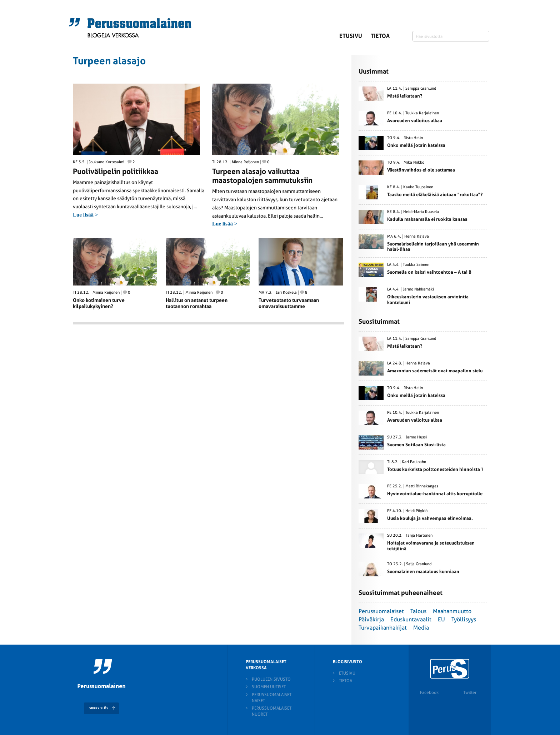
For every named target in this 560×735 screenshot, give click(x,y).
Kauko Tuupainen (418, 187)
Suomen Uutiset (269, 687)
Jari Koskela (286, 293)
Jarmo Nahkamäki (418, 289)
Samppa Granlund (421, 89)
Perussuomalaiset (381, 611)
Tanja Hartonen (419, 536)
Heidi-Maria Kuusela (421, 212)
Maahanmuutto (452, 611)
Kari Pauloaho (414, 462)
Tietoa (380, 36)
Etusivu (351, 36)
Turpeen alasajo (109, 61)
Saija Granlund (419, 564)
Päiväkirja (371, 619)
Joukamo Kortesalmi (107, 162)
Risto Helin (413, 138)
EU (441, 619)
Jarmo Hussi (416, 437)
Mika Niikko (414, 163)
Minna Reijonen (245, 162)
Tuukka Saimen (416, 265)
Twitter (470, 692)
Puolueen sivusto (271, 679)
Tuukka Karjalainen (422, 113)
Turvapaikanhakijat (383, 628)
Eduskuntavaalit (411, 619)
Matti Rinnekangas (422, 486)
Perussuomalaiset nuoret (272, 711)
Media (421, 628)
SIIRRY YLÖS (99, 708)
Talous (418, 611)
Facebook (429, 692)
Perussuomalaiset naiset (272, 698)
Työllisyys (464, 619)
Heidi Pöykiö (416, 511)
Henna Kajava (417, 237)
